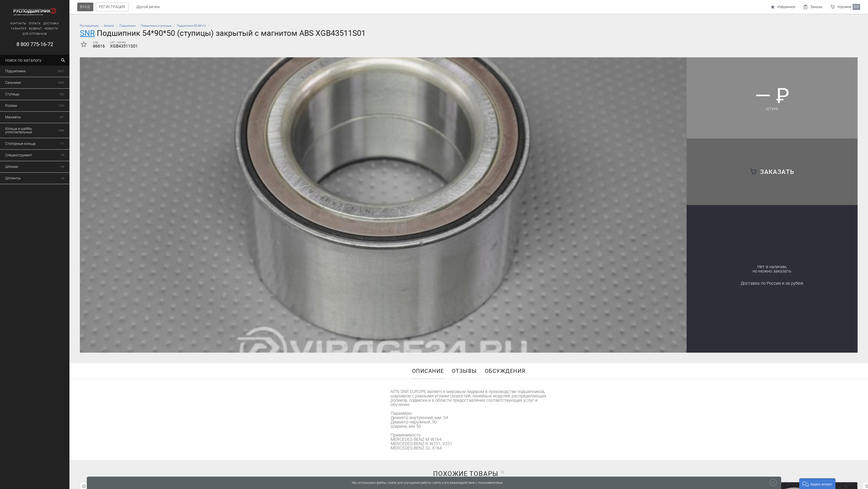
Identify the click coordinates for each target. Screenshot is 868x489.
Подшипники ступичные (156, 26)
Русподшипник (89, 26)
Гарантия (19, 29)
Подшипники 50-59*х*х (191, 26)
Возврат (35, 29)
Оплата (35, 23)
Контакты (18, 23)
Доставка (51, 23)
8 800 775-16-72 (35, 44)
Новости (51, 29)
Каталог (109, 26)
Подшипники (127, 26)
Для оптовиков (35, 34)
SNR (87, 33)
